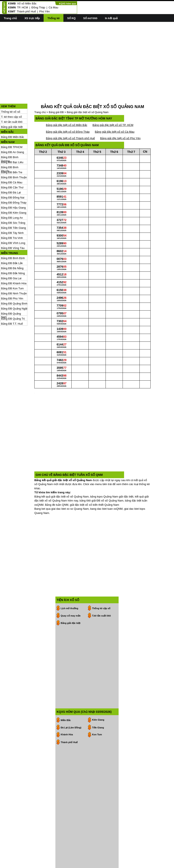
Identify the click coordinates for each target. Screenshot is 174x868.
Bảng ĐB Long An (12, 199)
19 (71, 832)
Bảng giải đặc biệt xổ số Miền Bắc (67, 106)
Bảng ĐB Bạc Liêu (12, 143)
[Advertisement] (87, 55)
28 (71, 813)
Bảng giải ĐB (56, 93)
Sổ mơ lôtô (90, 18)
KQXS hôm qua (67, 4)
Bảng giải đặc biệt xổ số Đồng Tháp (68, 113)
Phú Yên (44, 11)
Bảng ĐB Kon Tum (12, 269)
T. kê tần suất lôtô (12, 103)
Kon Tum (97, 652)
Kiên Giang (98, 638)
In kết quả (111, 18)
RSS (171, 864)
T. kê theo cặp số (11, 98)
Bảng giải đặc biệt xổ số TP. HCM (113, 106)
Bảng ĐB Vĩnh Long (13, 224)
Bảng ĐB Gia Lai (11, 259)
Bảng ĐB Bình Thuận (14, 158)
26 (71, 839)
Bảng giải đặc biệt (12, 108)
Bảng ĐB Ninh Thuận (14, 275)
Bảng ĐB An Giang (13, 133)
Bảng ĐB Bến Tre (12, 153)
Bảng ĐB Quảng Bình (14, 285)
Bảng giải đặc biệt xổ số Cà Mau (115, 113)
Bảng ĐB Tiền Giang (13, 209)
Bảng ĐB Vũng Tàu (13, 229)
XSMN (12, 7)
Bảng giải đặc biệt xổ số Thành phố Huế (70, 119)
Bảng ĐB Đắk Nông (13, 254)
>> (84, 801)
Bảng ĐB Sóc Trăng (13, 204)
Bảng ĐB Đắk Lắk (12, 244)
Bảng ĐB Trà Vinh (12, 219)
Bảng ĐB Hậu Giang (13, 189)
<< (61, 801)
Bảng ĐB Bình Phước (10, 149)
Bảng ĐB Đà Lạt (11, 174)
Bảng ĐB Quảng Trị (13, 300)
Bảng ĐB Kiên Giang (14, 194)
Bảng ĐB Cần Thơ (12, 169)
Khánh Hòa (67, 652)
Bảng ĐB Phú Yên (12, 280)
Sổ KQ (71, 18)
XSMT (12, 11)
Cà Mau (54, 7)
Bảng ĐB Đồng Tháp (14, 184)
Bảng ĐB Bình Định (13, 239)
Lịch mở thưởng (69, 545)
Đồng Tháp (38, 7)
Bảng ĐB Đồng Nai (13, 179)
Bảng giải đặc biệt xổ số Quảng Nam (88, 93)
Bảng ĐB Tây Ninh (12, 214)
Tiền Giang (98, 646)
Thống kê (54, 18)
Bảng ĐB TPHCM (12, 128)
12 (71, 826)
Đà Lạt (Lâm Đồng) (71, 646)
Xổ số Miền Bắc (27, 3)
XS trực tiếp (32, 18)
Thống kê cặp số (101, 545)
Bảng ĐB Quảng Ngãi (14, 290)
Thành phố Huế (26, 11)
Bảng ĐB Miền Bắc (13, 118)
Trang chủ (10, 18)
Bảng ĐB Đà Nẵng (12, 249)
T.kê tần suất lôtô (101, 553)
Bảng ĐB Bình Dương (10, 138)
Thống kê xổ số (11, 93)
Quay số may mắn (71, 553)
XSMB (12, 3)
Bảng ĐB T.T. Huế (12, 305)
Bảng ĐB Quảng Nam (11, 295)
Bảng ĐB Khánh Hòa (14, 264)
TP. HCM (23, 7)
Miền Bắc (66, 638)
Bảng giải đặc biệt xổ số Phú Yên (120, 119)
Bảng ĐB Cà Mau (12, 163)
